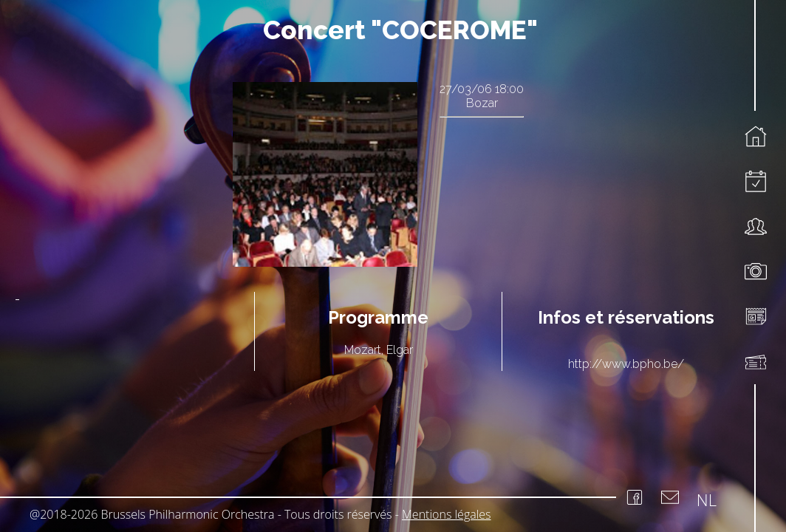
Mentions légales (447, 514)
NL (707, 499)
